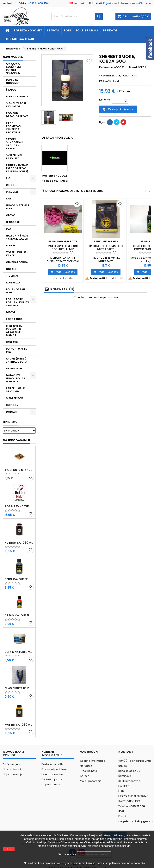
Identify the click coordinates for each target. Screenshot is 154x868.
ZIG (8, 178)
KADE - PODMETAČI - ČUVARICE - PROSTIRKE (15, 128)
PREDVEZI (12, 192)
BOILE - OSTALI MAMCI (15, 291)
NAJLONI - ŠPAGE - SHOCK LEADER (17, 237)
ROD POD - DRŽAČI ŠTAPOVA (17, 115)
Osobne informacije (93, 761)
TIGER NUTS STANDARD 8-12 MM (19, 470)
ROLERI (10, 246)
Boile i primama (87, 30)
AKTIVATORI (14, 369)
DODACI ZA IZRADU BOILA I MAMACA (15, 378)
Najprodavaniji (16, 440)
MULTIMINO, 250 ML (18, 725)
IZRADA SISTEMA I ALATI (17, 207)
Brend (133, 67)
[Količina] (118, 100)
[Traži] (77, 16)
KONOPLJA (13, 283)
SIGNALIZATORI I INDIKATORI (17, 105)
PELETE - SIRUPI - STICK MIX (17, 390)
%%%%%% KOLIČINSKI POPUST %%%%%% (13, 68)
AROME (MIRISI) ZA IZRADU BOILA (17, 360)
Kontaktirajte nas (20, 39)
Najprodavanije (13, 774)
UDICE (10, 185)
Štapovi (53, 30)
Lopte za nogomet (28, 30)
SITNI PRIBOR (15, 398)
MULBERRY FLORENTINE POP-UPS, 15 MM (63, 248)
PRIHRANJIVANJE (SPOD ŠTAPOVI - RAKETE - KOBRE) (17, 168)
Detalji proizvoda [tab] (57, 138)
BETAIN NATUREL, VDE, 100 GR (19, 652)
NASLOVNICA (13, 57)
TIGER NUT (13, 276)
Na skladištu (50, 181)
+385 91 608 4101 (38, 3)
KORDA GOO (14, 319)
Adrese (85, 776)
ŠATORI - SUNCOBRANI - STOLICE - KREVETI (16, 144)
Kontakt (7, 3)
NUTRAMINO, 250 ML (19, 543)
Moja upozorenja (91, 781)
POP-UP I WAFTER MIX (17, 350)
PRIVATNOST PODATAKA (94, 855)
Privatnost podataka (54, 769)
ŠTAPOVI (12, 90)
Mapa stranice (51, 784)
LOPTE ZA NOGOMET (13, 81)
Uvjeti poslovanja (52, 774)
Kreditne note (89, 771)
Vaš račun (89, 752)
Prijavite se (110, 3)
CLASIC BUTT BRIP (17, 688)
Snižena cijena (12, 764)
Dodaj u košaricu (117, 109)
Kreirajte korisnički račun (136, 3)
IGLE (9, 199)
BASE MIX (12, 342)
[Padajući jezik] (79, 3)
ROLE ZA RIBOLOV (17, 97)
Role (67, 30)
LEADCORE (13, 222)
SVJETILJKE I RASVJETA (14, 157)
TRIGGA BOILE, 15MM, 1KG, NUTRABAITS (106, 248)
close (9, 849)
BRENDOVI (13, 405)
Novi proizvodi (12, 769)
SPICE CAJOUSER (16, 579)
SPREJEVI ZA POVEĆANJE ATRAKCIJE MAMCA (14, 330)
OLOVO (11, 215)
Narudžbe (86, 766)
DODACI (11, 412)
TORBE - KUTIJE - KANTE (17, 254)
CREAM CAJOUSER (17, 615)
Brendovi (110, 30)
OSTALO (11, 269)
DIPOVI (10, 312)
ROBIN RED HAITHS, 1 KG (19, 506)
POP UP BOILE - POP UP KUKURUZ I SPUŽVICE (18, 302)
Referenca (106, 67)
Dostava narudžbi (52, 764)
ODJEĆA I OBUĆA (17, 262)
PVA (9, 229)
